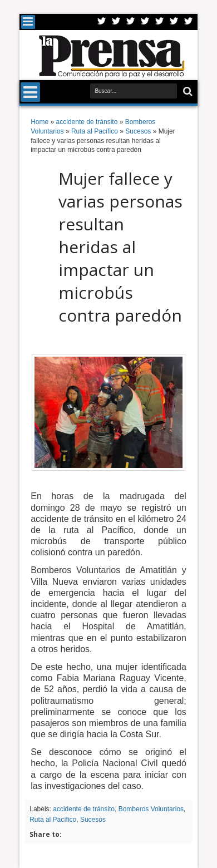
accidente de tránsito (84, 809)
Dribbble (174, 22)
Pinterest (189, 22)
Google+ (131, 22)
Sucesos (93, 820)
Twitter (102, 22)
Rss (145, 22)
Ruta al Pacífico (53, 820)
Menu (28, 22)
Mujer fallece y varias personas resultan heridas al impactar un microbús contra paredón (120, 247)
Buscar (187, 92)
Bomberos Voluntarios (151, 809)
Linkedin (160, 22)
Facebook (116, 22)
